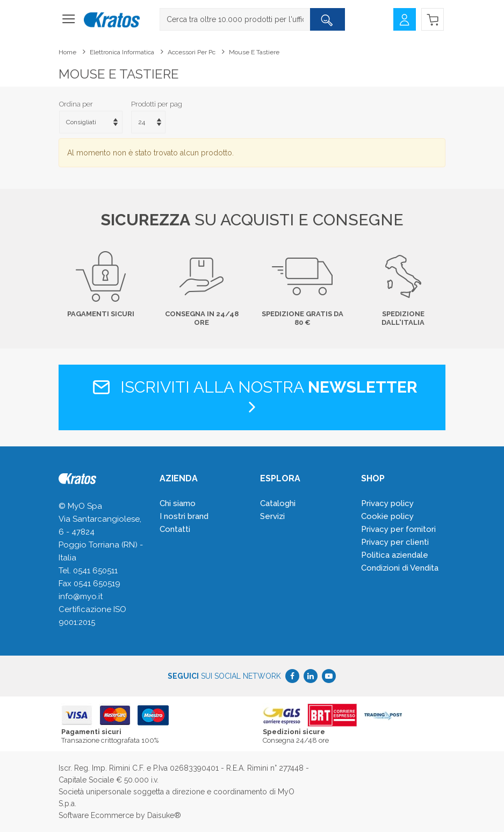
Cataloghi (278, 503)
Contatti (175, 529)
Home (67, 52)
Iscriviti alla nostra (252, 397)
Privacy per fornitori (398, 529)
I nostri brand (184, 516)
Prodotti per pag (157, 104)
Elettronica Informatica (122, 52)
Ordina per (76, 104)
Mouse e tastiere (254, 52)
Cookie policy (387, 516)
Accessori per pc (192, 52)
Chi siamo (178, 503)
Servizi (272, 516)
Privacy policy (387, 503)
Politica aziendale (395, 555)
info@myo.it (81, 596)
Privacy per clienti (395, 542)
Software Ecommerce (96, 815)
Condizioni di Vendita (400, 568)
